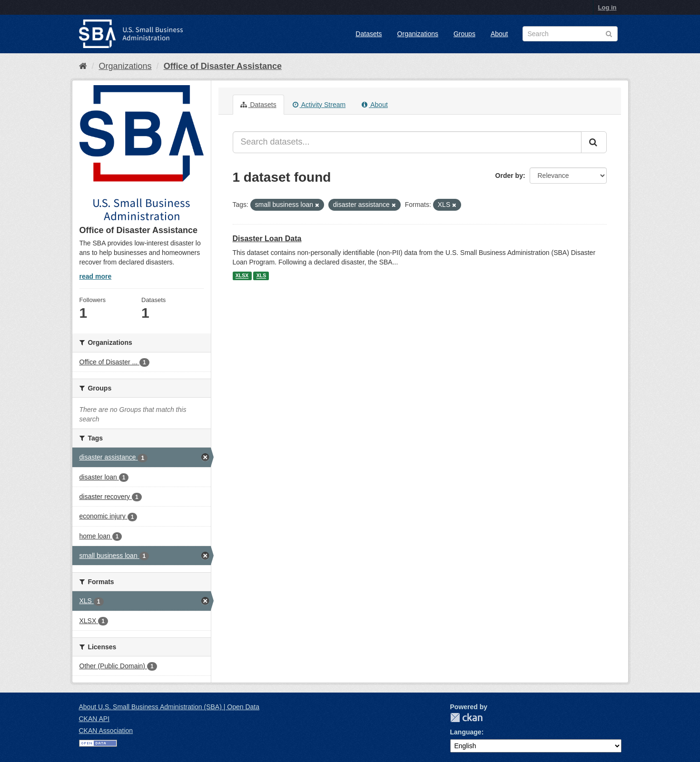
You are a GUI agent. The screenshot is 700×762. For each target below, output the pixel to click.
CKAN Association (106, 731)
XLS (261, 276)
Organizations (418, 34)
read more (96, 276)
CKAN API (94, 719)
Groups (464, 34)
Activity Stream (319, 105)
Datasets (369, 34)
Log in (607, 7)
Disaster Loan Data (267, 239)
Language (466, 732)
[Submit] (594, 142)
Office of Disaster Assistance (223, 66)
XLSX (242, 276)
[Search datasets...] (407, 142)
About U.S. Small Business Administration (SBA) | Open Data (169, 707)
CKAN (466, 718)
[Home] (83, 66)
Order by (509, 176)
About (499, 34)
